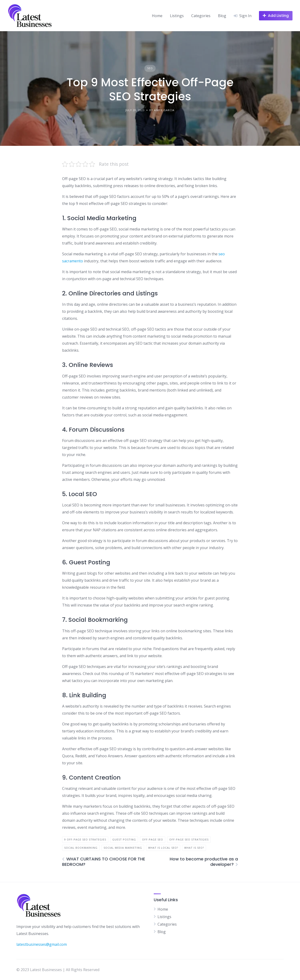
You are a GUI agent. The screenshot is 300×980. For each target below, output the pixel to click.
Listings (177, 16)
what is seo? (194, 848)
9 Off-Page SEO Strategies (85, 839)
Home (157, 16)
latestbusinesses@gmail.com (42, 944)
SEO (150, 68)
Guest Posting (124, 839)
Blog (222, 16)
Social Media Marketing (123, 848)
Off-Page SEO (153, 839)
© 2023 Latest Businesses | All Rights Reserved (58, 970)
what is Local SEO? (163, 848)
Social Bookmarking (81, 848)
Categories (201, 16)
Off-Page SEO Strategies (189, 839)
